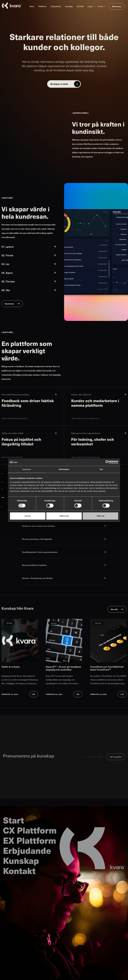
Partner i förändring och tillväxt (64, 578)
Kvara (32, 6)
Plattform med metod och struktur (64, 526)
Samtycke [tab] (27, 469)
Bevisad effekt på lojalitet (64, 565)
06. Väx (29, 290)
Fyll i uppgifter (116, 757)
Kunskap (69, 6)
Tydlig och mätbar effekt (29, 433)
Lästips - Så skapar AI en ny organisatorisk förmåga (85, 457)
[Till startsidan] (12, 6)
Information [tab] (64, 469)
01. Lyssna (29, 247)
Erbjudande (56, 6)
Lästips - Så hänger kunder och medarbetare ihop (85, 418)
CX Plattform (30, 830)
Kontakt (80, 6)
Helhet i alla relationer (99, 395)
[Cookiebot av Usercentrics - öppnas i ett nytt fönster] (107, 462)
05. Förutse (29, 281)
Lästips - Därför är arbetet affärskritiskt (12, 457)
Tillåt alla (100, 516)
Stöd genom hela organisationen (99, 433)
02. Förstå (29, 255)
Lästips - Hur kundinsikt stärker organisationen (15, 418)
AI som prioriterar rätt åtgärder (64, 539)
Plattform (43, 6)
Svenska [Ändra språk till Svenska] (101, 6)
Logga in (90, 6)
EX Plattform (30, 840)
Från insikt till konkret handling (29, 395)
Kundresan (9, 304)
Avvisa (28, 516)
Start (13, 820)
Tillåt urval (64, 516)
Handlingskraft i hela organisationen (64, 552)
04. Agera (29, 273)
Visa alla (114, 609)
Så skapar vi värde (59, 84)
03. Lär (29, 264)
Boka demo (117, 6)
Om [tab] (101, 469)
